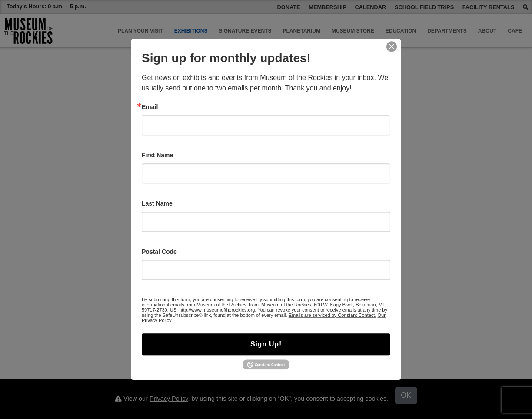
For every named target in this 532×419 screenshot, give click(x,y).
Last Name (157, 203)
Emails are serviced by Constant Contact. (332, 315)
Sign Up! (266, 344)
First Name (157, 155)
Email (150, 107)
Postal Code (159, 252)
